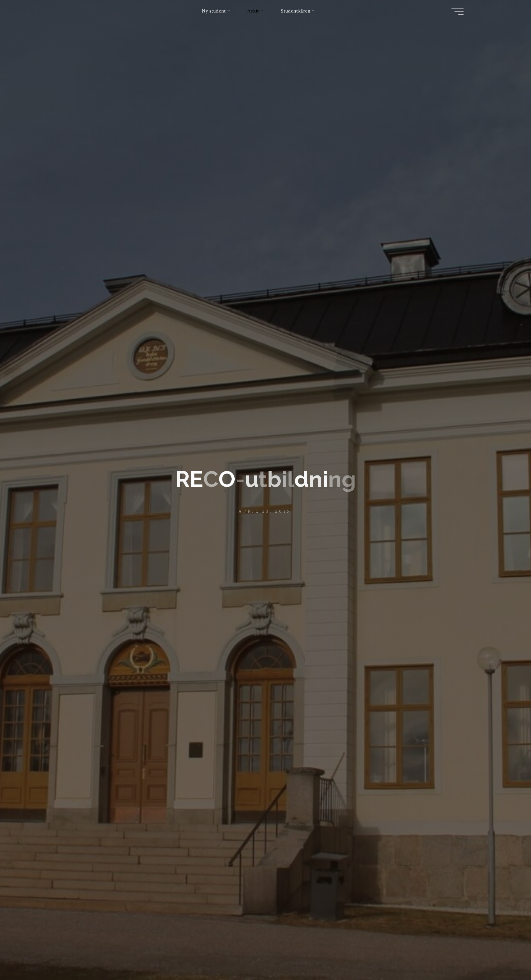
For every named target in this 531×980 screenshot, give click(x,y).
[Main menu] (458, 11)
